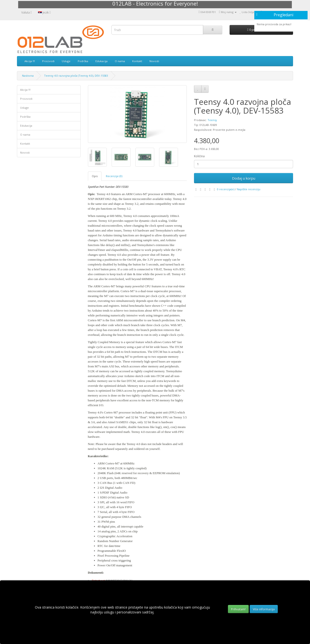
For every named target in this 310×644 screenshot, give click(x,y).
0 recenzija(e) (226, 189)
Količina (199, 156)
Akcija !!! (30, 61)
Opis (95, 176)
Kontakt (137, 61)
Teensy (212, 120)
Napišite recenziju (249, 189)
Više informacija (264, 609)
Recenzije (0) (114, 176)
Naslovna (28, 76)
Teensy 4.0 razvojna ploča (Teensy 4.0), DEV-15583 (76, 76)
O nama (120, 61)
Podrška (83, 61)
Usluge (66, 61)
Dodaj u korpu (244, 178)
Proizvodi (48, 61)
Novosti (154, 61)
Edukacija (101, 61)
